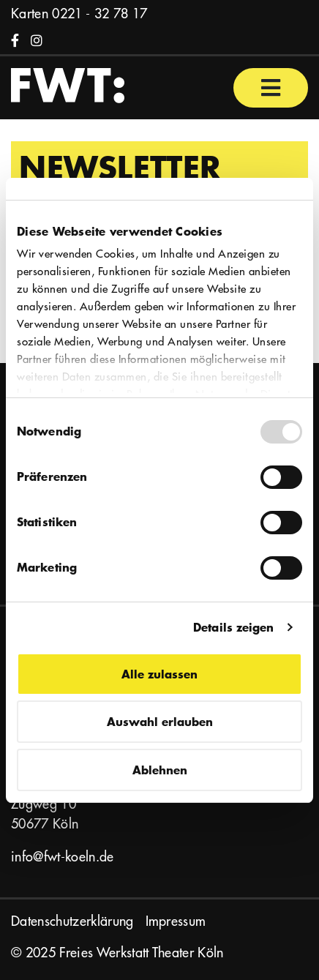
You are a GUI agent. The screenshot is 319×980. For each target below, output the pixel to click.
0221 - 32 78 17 (100, 14)
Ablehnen (160, 770)
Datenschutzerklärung (72, 921)
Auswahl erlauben (160, 721)
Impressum (176, 921)
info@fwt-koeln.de (63, 857)
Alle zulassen (159, 674)
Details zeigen (233, 627)
